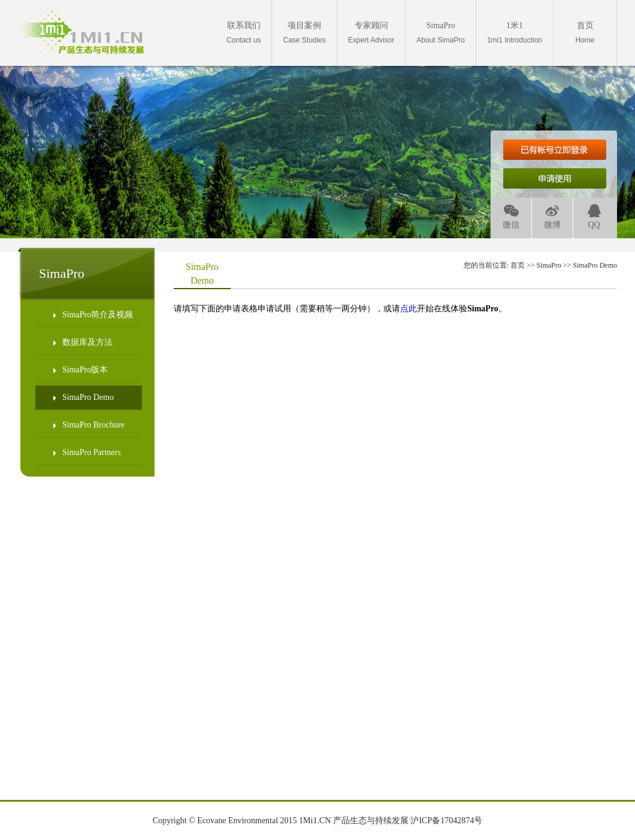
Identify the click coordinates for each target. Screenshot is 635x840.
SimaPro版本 (81, 370)
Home (585, 33)
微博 (552, 217)
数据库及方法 (83, 342)
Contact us (244, 33)
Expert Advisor (371, 33)
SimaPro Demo (84, 398)
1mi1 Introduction (515, 33)
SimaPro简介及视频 (93, 315)
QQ (594, 217)
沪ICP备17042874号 (446, 821)
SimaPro (548, 265)
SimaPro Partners (87, 453)
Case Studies (304, 33)
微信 (511, 217)
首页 (518, 265)
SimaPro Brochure (89, 425)
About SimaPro (441, 33)
